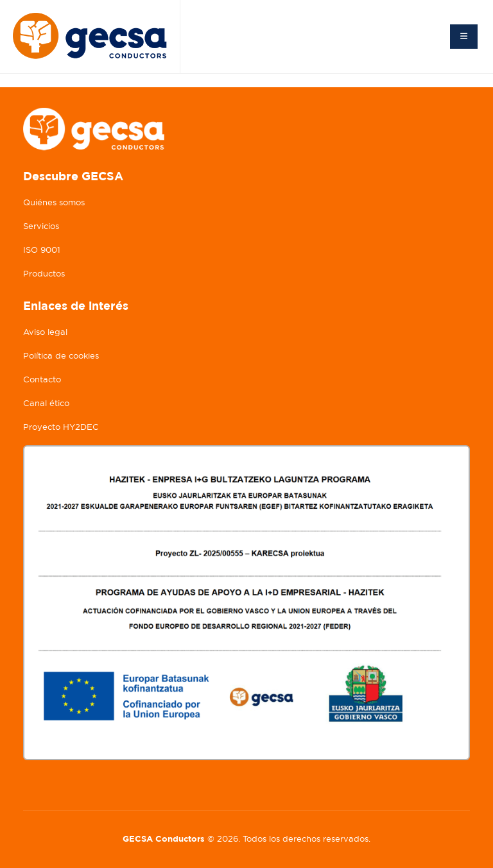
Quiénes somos (54, 202)
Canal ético (46, 403)
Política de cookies (61, 356)
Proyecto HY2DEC (61, 427)
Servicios (41, 226)
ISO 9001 (42, 250)
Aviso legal (45, 332)
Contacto (42, 379)
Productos (44, 274)
